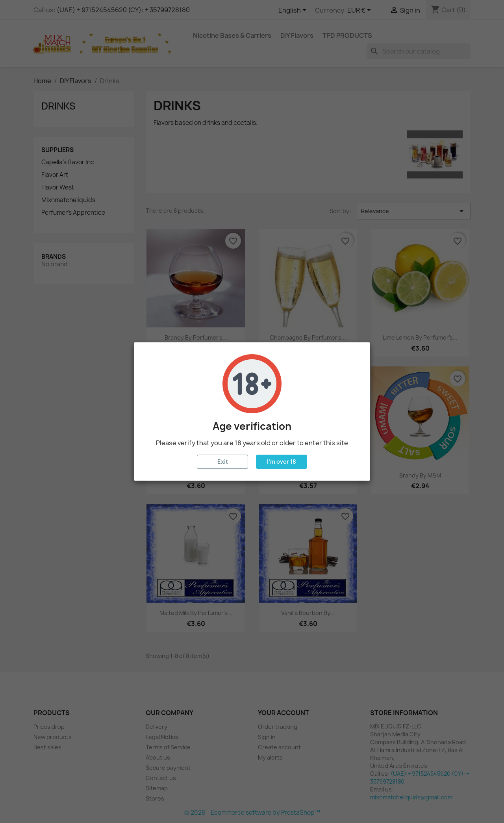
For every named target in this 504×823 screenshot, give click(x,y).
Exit (223, 462)
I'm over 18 (282, 462)
